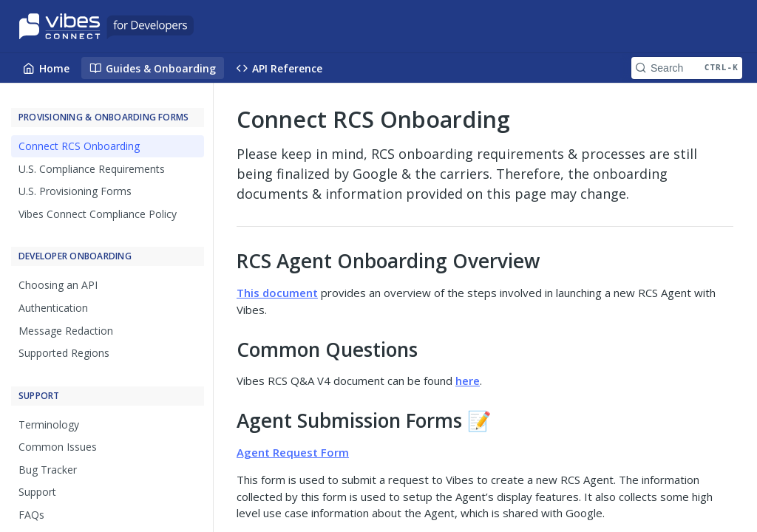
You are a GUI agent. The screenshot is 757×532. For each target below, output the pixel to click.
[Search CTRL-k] (687, 68)
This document (277, 293)
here (468, 381)
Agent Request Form (293, 452)
